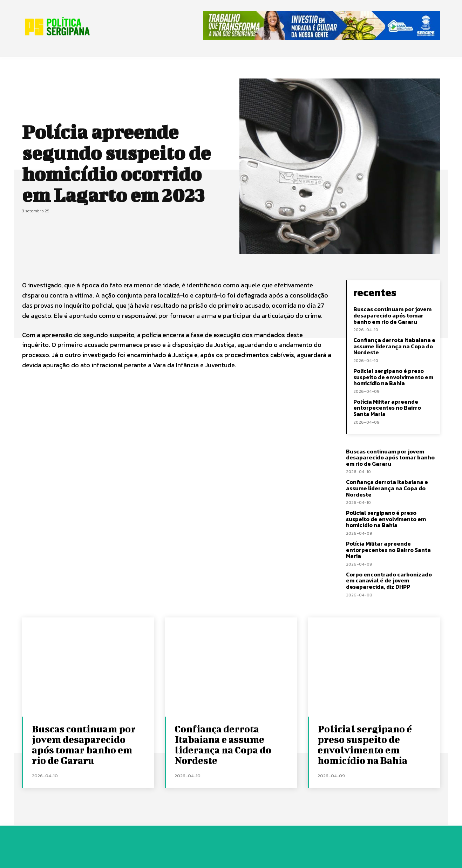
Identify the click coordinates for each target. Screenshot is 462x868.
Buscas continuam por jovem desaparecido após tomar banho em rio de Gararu (392, 315)
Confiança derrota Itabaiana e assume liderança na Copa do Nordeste (394, 346)
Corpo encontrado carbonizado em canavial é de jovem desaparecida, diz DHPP (389, 580)
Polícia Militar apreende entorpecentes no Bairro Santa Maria (387, 408)
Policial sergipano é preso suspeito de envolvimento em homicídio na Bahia (393, 377)
